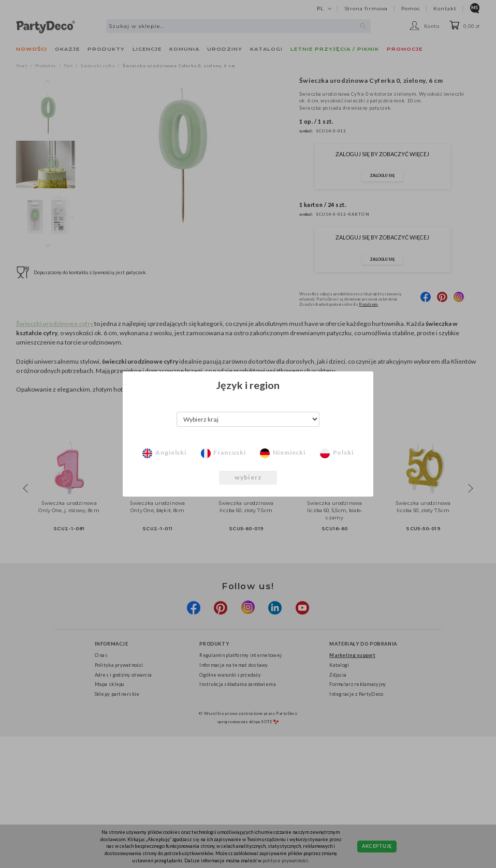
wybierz (248, 477)
